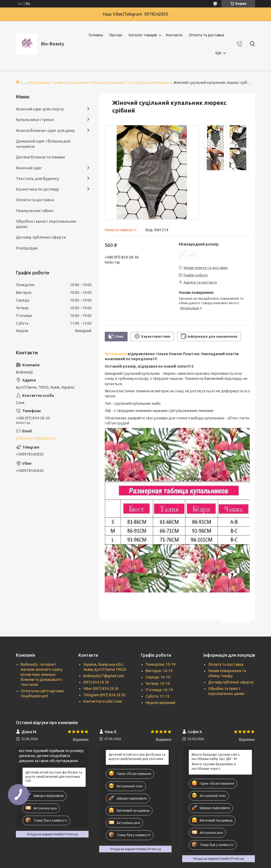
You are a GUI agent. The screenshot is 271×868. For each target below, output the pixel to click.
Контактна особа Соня (102, 701)
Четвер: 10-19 (158, 684)
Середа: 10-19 (158, 677)
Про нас (116, 35)
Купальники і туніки (47, 83)
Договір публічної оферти (41, 237)
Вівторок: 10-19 (159, 671)
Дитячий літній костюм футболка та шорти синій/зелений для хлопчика (137, 757)
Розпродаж (27, 248)
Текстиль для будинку (37, 179)
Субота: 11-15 (158, 696)
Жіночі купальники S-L (111, 83)
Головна (96, 35)
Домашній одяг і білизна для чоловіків (43, 144)
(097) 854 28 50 (96, 682)
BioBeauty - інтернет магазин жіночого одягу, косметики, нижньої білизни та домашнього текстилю (42, 674)
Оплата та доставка (206, 35)
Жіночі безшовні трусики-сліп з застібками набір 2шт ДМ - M (215, 757)
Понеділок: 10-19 (161, 664)
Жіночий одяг (29, 168)
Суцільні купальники (152, 83)
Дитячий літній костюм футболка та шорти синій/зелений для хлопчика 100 (54, 777)
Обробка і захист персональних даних (46, 224)
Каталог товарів (143, 35)
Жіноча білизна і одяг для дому (45, 130)
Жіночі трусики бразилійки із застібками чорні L (214, 766)
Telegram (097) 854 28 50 (104, 695)
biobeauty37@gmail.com (36, 438)
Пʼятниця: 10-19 (159, 690)
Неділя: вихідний (160, 703)
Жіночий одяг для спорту (40, 109)
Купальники (77, 83)
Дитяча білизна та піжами (40, 157)
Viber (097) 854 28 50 (101, 689)
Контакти (174, 35)
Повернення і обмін (35, 211)
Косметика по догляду (37, 189)
